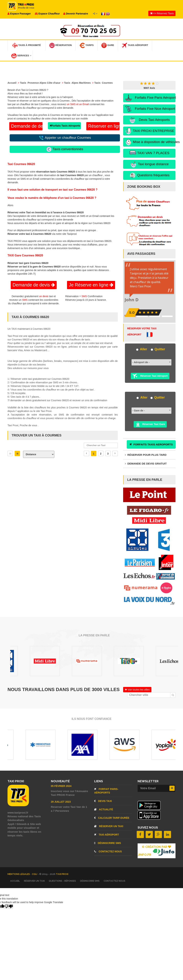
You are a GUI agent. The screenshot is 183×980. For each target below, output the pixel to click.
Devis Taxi (103, 801)
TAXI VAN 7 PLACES (149, 153)
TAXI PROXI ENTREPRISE (150, 131)
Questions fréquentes (149, 175)
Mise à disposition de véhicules (150, 142)
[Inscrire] (172, 788)
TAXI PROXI (62, 874)
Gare (108, 45)
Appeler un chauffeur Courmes (65, 138)
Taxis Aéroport (135, 45)
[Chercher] (173, 695)
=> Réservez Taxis (162, 13)
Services (21, 56)
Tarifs (86, 45)
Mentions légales (19, 874)
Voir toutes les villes (137, 690)
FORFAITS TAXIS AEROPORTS (151, 444)
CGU (35, 874)
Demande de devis (27, 126)
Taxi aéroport (107, 835)
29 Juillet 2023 (61, 802)
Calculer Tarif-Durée (112, 818)
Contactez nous (108, 851)
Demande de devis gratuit (146, 464)
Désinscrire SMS (108, 843)
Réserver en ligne (104, 126)
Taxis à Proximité (27, 45)
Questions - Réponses (62, 881)
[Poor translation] (9, 907)
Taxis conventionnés (65, 149)
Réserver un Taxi (109, 826)
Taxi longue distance (149, 164)
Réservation (60, 45)
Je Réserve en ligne (91, 285)
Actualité (104, 809)
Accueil (15, 881)
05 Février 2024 (61, 786)
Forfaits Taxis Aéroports (65, 126)
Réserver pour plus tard (146, 455)
